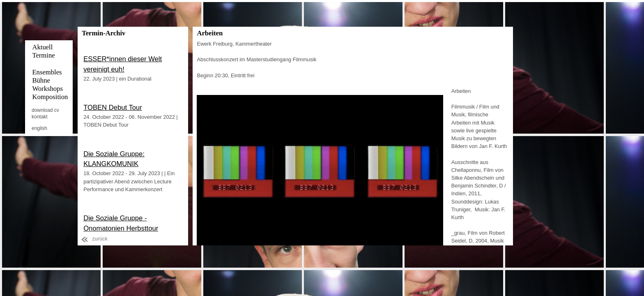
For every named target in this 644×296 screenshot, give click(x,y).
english (39, 128)
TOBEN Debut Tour (113, 108)
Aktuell (42, 47)
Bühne (41, 80)
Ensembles (47, 72)
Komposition (50, 97)
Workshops (47, 89)
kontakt (40, 117)
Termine (43, 55)
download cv (45, 110)
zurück (100, 239)
